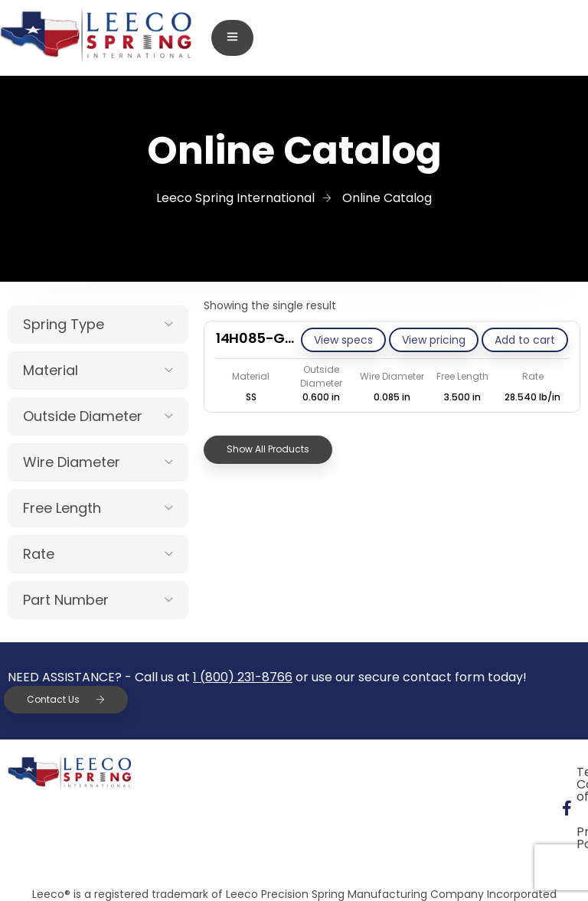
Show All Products (268, 449)
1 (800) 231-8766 (243, 677)
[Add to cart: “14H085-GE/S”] (525, 340)
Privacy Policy (362, 807)
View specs (343, 340)
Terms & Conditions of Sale (402, 772)
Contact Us (66, 699)
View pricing (434, 340)
